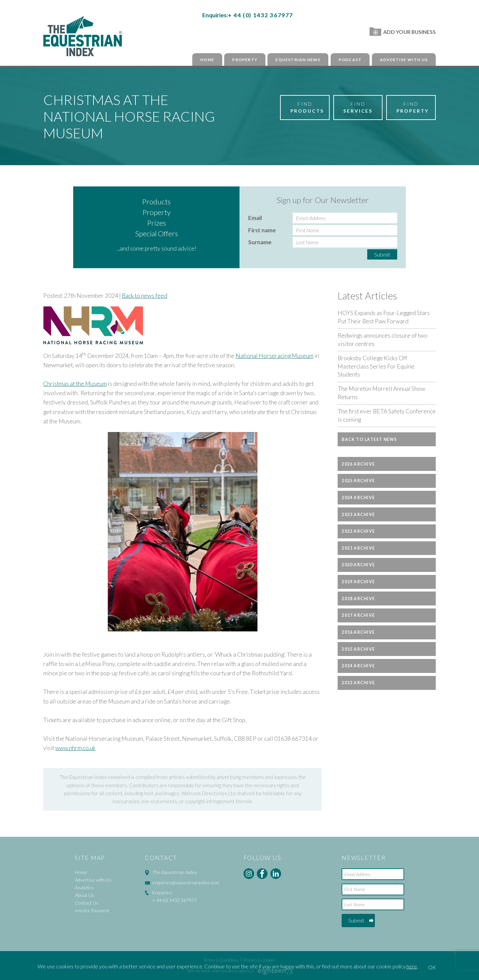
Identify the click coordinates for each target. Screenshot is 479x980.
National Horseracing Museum (274, 356)
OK (432, 967)
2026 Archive (358, 464)
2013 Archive (358, 683)
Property (245, 60)
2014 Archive (358, 666)
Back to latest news (369, 439)
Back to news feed (145, 296)
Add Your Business (403, 32)
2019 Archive (358, 582)
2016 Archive (358, 632)
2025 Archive (358, 481)
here (412, 966)
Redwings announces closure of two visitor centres (383, 340)
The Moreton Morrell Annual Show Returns (381, 393)
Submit (382, 254)
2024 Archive (358, 498)
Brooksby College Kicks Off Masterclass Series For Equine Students (376, 366)
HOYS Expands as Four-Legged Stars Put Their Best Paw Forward (384, 317)
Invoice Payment (92, 910)
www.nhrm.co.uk (75, 748)
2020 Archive (358, 565)
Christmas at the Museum (75, 384)
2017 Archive (358, 615)
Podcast (350, 60)
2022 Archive (358, 531)
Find (307, 108)
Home (207, 60)
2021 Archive (358, 548)
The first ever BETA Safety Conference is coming (387, 415)
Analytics (84, 887)
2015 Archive (358, 649)
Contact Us (87, 903)
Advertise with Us (404, 60)
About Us (84, 895)
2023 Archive (358, 515)
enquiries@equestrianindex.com (186, 882)
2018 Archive (358, 599)
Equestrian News (298, 60)
